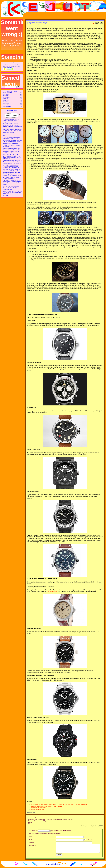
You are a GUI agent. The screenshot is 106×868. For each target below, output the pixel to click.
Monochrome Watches (38, 808)
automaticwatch (7, 105)
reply (97, 826)
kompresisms (7, 97)
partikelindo (6, 103)
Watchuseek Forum (37, 809)
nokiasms (6, 102)
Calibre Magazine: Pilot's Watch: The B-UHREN (46, 806)
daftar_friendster (7, 93)
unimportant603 (7, 106)
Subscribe (89, 840)
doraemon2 (6, 96)
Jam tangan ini (52, 591)
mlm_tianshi (6, 94)
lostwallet (6, 99)
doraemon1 (6, 100)
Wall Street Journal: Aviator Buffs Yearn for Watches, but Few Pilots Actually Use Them (59, 804)
